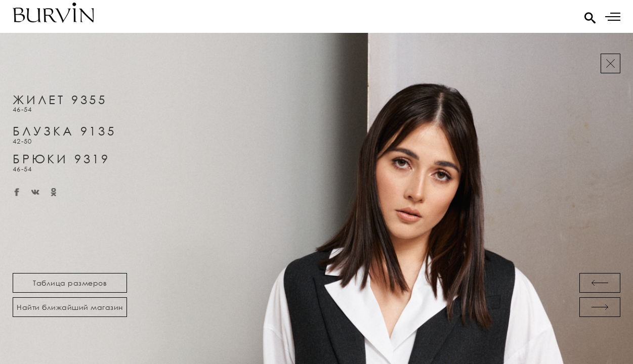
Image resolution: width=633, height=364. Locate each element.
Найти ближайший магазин (70, 307)
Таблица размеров (70, 283)
